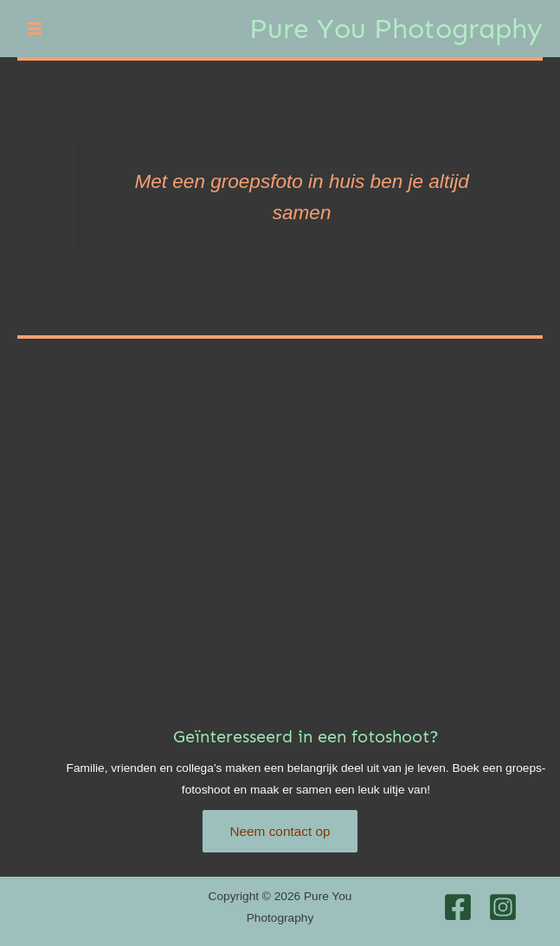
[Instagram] (503, 907)
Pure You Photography (396, 29)
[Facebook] (458, 907)
